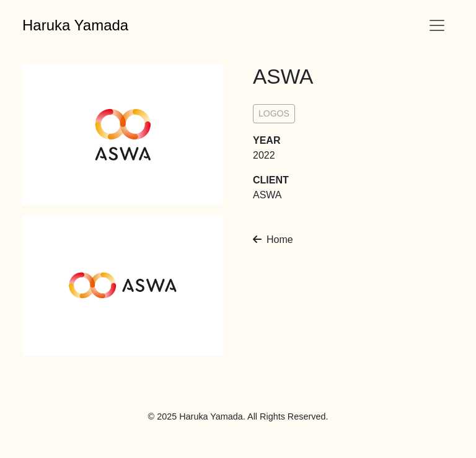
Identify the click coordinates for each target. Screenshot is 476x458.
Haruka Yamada (75, 25)
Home (273, 240)
